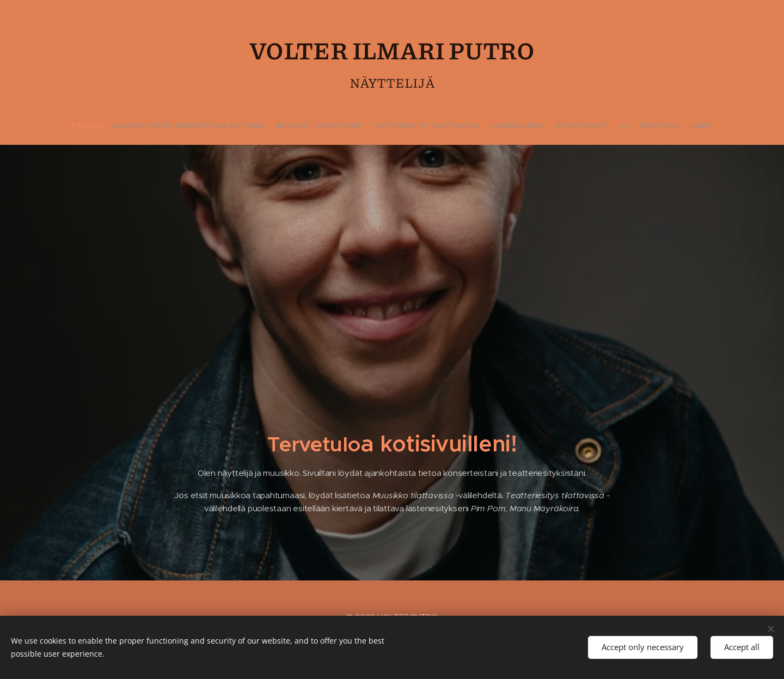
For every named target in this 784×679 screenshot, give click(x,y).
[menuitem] (351, 126)
